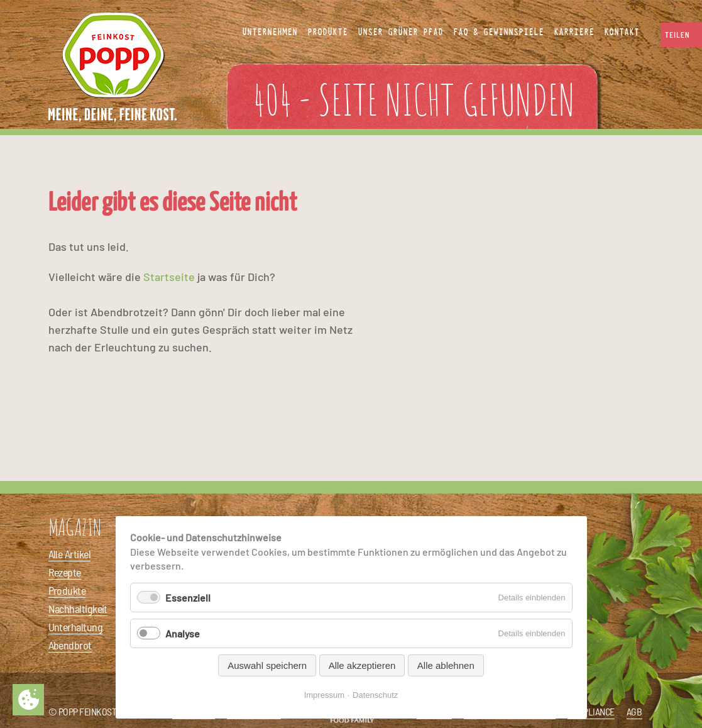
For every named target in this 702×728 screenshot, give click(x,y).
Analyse (183, 633)
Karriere (574, 32)
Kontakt (622, 32)
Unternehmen (270, 32)
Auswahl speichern (267, 665)
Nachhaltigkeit (78, 609)
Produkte (67, 590)
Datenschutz (375, 695)
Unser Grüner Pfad (400, 32)
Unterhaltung (76, 627)
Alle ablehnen (446, 665)
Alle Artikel (70, 554)
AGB (634, 711)
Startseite (169, 277)
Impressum (324, 695)
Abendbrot (70, 645)
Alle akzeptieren (362, 665)
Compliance (591, 711)
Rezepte (65, 572)
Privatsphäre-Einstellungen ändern (28, 700)
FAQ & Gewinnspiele (498, 32)
